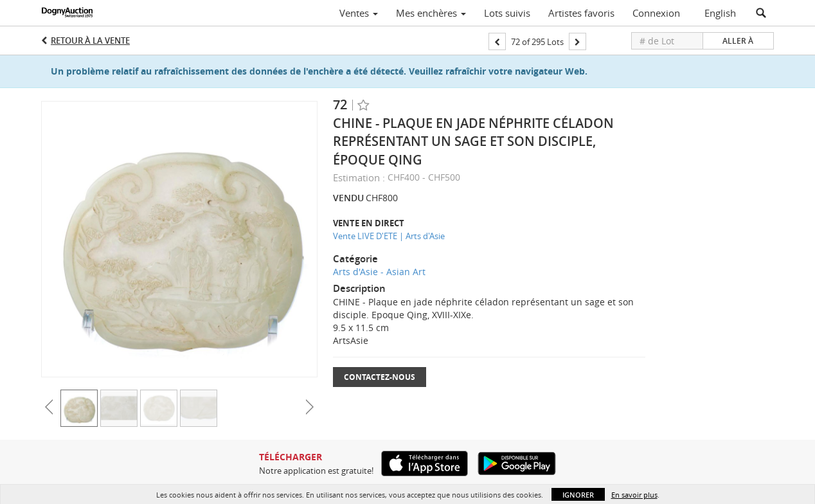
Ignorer (578, 495)
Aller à (738, 41)
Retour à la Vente (90, 40)
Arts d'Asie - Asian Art (379, 272)
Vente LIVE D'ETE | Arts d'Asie (389, 236)
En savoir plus (634, 495)
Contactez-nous (380, 377)
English (720, 13)
